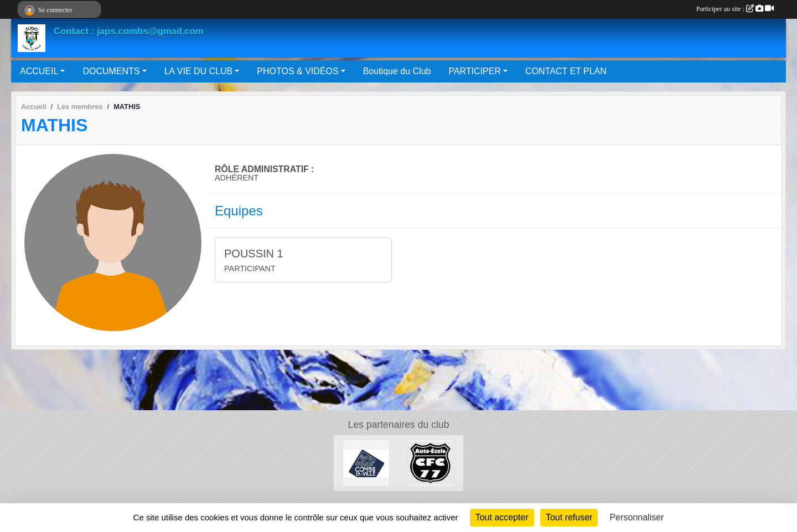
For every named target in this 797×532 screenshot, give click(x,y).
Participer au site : (735, 9)
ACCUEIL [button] (39, 71)
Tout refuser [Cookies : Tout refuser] (569, 517)
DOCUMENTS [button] (111, 71)
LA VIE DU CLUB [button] (199, 71)
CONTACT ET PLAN (566, 71)
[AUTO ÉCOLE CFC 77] (431, 463)
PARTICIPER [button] (475, 71)
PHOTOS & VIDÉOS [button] (297, 71)
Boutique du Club (397, 71)
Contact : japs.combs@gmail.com (129, 31)
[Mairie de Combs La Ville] (366, 463)
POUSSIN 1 (254, 254)
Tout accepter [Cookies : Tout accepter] (502, 517)
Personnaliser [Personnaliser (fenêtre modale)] (637, 517)
